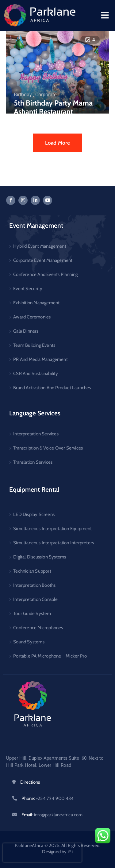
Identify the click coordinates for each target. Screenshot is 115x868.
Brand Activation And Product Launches (52, 388)
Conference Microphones (38, 628)
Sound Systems (29, 642)
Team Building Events (34, 345)
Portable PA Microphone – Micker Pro (50, 656)
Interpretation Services (36, 434)
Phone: (48, 798)
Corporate (46, 95)
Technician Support (32, 571)
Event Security (28, 289)
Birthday (23, 95)
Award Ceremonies (32, 317)
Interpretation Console (35, 599)
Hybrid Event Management (40, 246)
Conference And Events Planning (45, 274)
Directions (30, 782)
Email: (52, 815)
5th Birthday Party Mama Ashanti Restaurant (53, 107)
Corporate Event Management (43, 260)
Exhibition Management (36, 303)
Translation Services (33, 462)
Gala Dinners (26, 331)
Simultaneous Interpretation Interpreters (54, 543)
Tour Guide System (32, 614)
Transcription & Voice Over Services (48, 448)
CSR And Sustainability (36, 374)
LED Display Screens (34, 514)
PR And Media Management (40, 359)
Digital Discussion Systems (40, 557)
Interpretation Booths (34, 585)
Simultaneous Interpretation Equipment (52, 529)
